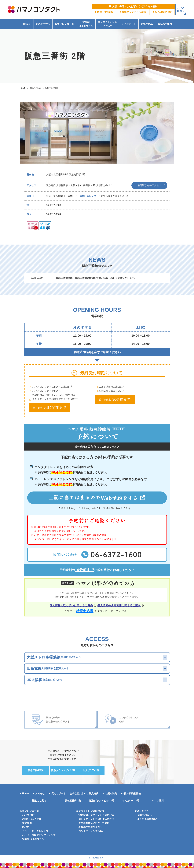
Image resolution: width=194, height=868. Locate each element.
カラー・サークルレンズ (35, 831)
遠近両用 (27, 823)
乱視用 (26, 827)
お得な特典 (147, 24)
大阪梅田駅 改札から (48, 668)
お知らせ (40, 793)
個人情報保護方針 (133, 793)
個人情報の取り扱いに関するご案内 (71, 605)
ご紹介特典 (111, 793)
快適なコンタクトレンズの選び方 (96, 815)
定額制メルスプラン (86, 24)
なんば (163, 12)
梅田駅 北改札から (54, 657)
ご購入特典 (92, 793)
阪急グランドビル (134, 12)
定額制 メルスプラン (33, 839)
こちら (92, 447)
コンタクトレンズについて (107, 24)
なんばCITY (131, 801)
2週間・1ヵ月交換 (32, 819)
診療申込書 (85, 611)
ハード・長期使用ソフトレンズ (39, 835)
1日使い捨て (29, 815)
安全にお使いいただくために (94, 823)
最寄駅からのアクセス (149, 185)
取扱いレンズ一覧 (64, 24)
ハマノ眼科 (158, 801)
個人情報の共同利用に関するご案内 (119, 605)
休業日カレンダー (89, 196)
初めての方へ (43, 24)
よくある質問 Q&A (147, 819)
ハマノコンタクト (98, 858)
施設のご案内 (165, 24)
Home (26, 24)
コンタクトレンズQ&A (91, 831)
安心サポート (129, 24)
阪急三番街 (105, 12)
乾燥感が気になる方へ (90, 827)
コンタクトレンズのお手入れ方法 (96, 819)
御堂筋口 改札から (45, 680)
